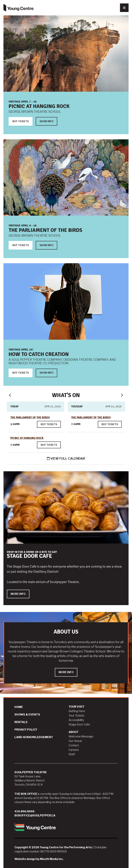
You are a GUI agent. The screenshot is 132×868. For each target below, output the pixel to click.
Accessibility (76, 720)
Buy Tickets (21, 121)
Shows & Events (27, 715)
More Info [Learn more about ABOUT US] (66, 672)
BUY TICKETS (21, 373)
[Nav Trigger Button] (124, 8)
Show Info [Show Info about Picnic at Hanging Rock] (46, 121)
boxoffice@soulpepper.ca (35, 815)
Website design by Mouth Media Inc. (39, 859)
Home (19, 707)
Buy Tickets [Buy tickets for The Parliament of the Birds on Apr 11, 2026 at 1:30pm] (49, 424)
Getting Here (77, 711)
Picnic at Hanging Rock (39, 106)
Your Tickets (76, 716)
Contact (74, 745)
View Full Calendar (66, 459)
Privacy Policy (26, 730)
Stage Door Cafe (79, 724)
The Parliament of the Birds (45, 230)
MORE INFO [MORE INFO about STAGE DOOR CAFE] (18, 594)
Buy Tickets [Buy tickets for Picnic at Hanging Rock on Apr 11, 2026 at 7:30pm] (49, 445)
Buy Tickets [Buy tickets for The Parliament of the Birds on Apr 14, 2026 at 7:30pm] (110, 424)
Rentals (21, 722)
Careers (74, 750)
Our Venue (75, 741)
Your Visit (77, 707)
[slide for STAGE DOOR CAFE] (66, 538)
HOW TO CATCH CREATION (39, 354)
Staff (72, 754)
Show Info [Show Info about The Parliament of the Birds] (46, 245)
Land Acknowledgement (34, 737)
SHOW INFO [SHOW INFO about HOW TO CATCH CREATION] (46, 373)
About (74, 732)
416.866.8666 (24, 811)
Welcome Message (81, 736)
